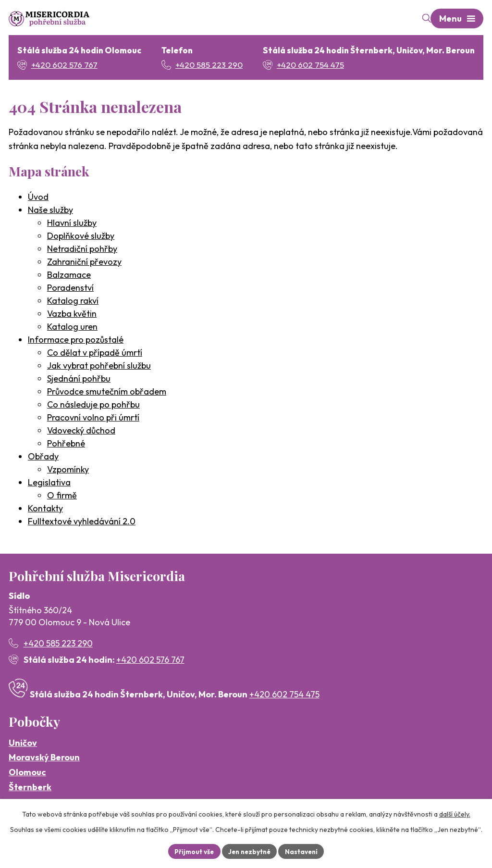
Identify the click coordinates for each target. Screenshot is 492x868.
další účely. (455, 813)
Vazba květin (72, 315)
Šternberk (30, 788)
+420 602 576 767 (150, 661)
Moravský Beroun (44, 759)
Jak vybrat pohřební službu (99, 366)
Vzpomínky (68, 470)
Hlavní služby (72, 224)
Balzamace (69, 276)
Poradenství (70, 289)
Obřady (43, 457)
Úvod (38, 198)
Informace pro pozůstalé (76, 341)
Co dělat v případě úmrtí (95, 353)
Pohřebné (66, 444)
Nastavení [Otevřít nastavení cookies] (304, 851)
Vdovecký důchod (81, 431)
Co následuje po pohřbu (93, 405)
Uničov (23, 744)
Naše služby (50, 211)
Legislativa (49, 483)
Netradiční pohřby (82, 250)
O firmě (62, 496)
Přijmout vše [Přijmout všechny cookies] (191, 851)
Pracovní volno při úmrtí (93, 418)
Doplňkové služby (81, 237)
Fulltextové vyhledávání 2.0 (82, 522)
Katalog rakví (73, 302)
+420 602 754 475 (284, 696)
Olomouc (27, 773)
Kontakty (45, 509)
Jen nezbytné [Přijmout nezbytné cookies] (249, 851)
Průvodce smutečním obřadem (107, 392)
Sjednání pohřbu (79, 379)
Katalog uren (72, 328)
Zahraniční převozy (84, 263)
